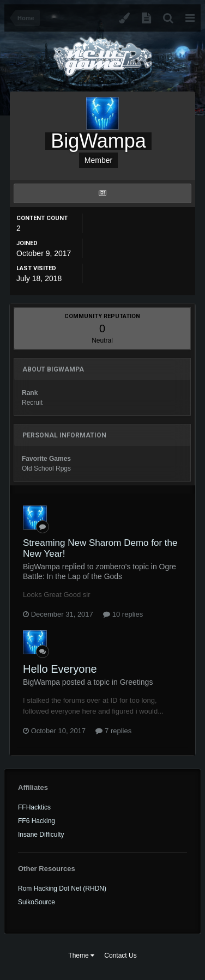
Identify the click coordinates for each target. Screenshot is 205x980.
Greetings (137, 682)
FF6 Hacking (37, 821)
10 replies (123, 614)
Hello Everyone (60, 669)
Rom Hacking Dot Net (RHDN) (62, 888)
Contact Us (120, 955)
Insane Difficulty (41, 835)
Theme (81, 955)
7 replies (113, 731)
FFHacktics (34, 807)
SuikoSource (37, 902)
